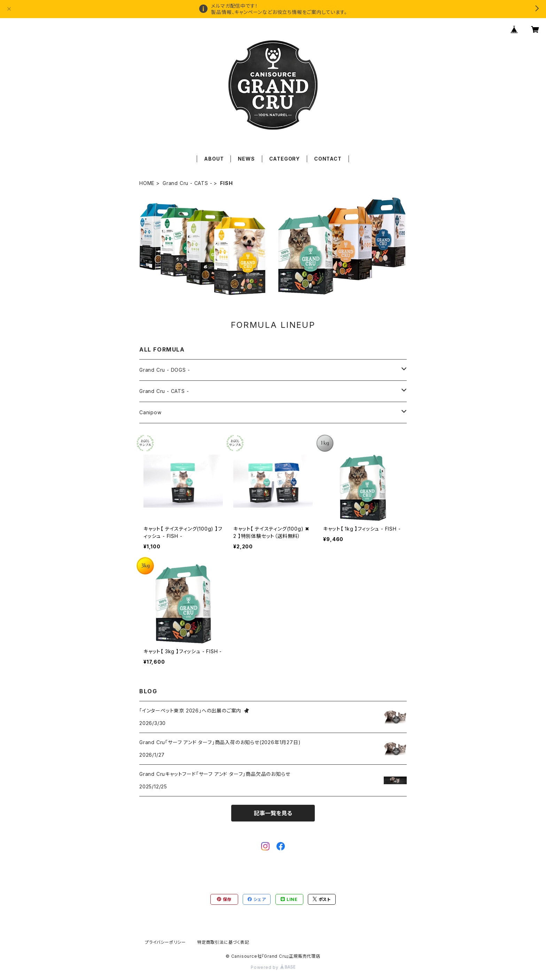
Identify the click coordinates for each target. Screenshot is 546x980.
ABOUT (214, 159)
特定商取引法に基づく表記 (223, 942)
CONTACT (328, 159)
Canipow (150, 412)
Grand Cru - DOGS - (165, 370)
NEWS (246, 159)
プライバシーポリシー (165, 942)
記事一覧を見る (273, 813)
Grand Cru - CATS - (187, 183)
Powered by (273, 967)
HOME (147, 183)
